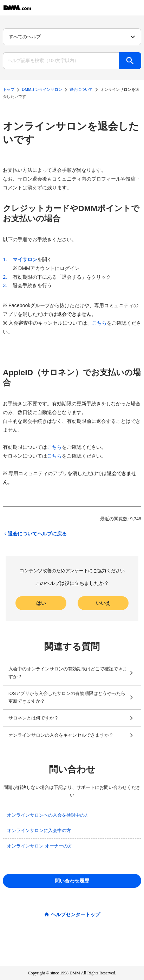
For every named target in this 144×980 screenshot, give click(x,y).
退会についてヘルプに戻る (35, 534)
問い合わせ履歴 (72, 881)
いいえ (103, 603)
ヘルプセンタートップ (76, 914)
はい (41, 603)
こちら (99, 323)
